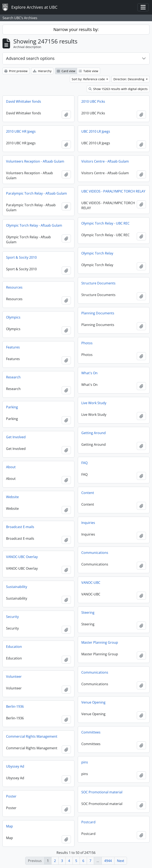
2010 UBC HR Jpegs (21, 131)
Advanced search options (30, 58)
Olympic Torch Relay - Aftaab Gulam (34, 225)
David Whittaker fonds (24, 101)
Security (12, 617)
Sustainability (17, 587)
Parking (12, 407)
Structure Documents (98, 283)
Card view (66, 71)
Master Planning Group (100, 642)
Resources (14, 287)
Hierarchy (42, 71)
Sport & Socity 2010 (21, 257)
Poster (11, 796)
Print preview (16, 71)
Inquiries (88, 523)
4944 (108, 861)
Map (9, 826)
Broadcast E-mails (20, 527)
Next (121, 861)
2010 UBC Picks (93, 101)
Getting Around (94, 433)
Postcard (88, 822)
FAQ (84, 463)
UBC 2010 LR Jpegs (96, 131)
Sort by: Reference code (89, 79)
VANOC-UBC (91, 583)
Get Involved (16, 437)
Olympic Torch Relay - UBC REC (105, 223)
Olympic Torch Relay (97, 253)
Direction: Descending (129, 79)
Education (14, 647)
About (11, 467)
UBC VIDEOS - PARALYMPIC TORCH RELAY (113, 191)
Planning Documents (98, 313)
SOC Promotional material (102, 792)
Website (12, 497)
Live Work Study (94, 403)
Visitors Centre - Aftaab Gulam (105, 161)
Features (13, 347)
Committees (91, 732)
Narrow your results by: (76, 29)
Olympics (13, 317)
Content (88, 493)
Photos (87, 343)
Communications (95, 553)
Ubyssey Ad (15, 766)
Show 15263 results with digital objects (118, 89)
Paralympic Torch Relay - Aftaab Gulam (36, 193)
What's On (89, 373)
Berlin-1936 (15, 706)
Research (13, 377)
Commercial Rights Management (32, 736)
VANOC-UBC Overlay (22, 557)
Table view (89, 71)
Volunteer (14, 677)
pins (85, 762)
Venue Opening (93, 702)
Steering (88, 612)
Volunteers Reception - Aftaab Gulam (35, 161)
